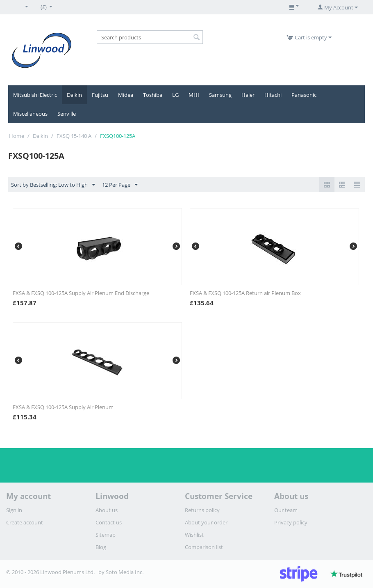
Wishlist (194, 535)
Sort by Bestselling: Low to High (53, 185)
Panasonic (304, 95)
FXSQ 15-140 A (74, 136)
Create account (25, 522)
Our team (286, 510)
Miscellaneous (30, 114)
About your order (206, 522)
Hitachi (273, 95)
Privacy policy (291, 522)
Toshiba (153, 95)
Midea (126, 95)
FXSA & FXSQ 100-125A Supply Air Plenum (63, 407)
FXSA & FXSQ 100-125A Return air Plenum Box (245, 293)
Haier (248, 95)
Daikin (74, 95)
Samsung (220, 95)
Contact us (109, 522)
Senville (67, 114)
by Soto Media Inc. (121, 572)
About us (107, 510)
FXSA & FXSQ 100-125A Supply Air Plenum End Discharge (81, 293)
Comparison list (204, 547)
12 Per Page (120, 185)
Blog (101, 547)
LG (175, 95)
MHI (194, 95)
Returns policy (202, 510)
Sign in (14, 510)
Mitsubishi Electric (35, 95)
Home (17, 136)
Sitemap (106, 535)
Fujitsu (100, 95)
